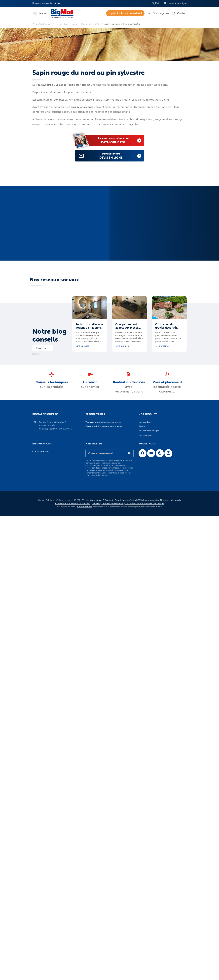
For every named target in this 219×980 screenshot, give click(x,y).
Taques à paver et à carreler (155, 759)
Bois (75, 24)
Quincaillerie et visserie (153, 815)
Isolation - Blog (149, 858)
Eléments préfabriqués (152, 755)
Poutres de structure (151, 474)
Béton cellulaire (149, 491)
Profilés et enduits (150, 643)
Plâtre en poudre (149, 638)
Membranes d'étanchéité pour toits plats (161, 604)
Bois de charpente (90, 24)
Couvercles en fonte (151, 664)
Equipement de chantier (153, 837)
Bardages (146, 578)
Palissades (146, 737)
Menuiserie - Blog (150, 880)
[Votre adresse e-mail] (110, 933)
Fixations (146, 819)
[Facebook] (143, 933)
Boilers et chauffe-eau (152, 802)
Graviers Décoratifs (151, 729)
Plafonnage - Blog (150, 871)
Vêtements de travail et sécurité (157, 841)
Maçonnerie (146, 431)
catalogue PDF (117, 140)
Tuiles (144, 612)
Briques (145, 444)
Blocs (144, 440)
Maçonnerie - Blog (150, 854)
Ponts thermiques (150, 530)
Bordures (146, 742)
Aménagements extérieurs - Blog (158, 884)
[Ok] (130, 933)
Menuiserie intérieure (152, 694)
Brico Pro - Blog (149, 897)
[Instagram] (168, 933)
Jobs (142, 910)
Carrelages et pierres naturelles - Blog (160, 888)
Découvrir (43, 353)
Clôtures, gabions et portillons (156, 750)
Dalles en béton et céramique (156, 720)
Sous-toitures (148, 608)
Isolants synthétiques (152, 500)
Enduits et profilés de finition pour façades (162, 457)
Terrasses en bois (150, 703)
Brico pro (144, 806)
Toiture (143, 569)
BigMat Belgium (42, 24)
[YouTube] (151, 933)
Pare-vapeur (147, 526)
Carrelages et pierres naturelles (155, 776)
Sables (144, 763)
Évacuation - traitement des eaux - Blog (161, 876)
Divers (144, 772)
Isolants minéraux (150, 496)
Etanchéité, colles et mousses (156, 832)
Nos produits (62, 24)
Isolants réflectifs (150, 513)
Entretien (146, 768)
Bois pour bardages (151, 543)
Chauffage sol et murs (152, 798)
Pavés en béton (149, 712)
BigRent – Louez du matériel (125, 13)
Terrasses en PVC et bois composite (159, 707)
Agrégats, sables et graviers (155, 483)
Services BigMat (148, 901)
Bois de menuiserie (150, 556)
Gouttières (146, 599)
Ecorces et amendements (154, 733)
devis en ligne (115, 156)
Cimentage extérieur (151, 448)
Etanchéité (146, 461)
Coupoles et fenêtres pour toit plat (158, 586)
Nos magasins (146, 914)
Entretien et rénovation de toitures (158, 621)
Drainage (146, 668)
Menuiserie (145, 686)
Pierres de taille (149, 479)
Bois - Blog (146, 863)
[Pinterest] (160, 933)
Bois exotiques (148, 565)
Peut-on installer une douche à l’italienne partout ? (89, 331)
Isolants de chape (150, 522)
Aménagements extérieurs (153, 699)
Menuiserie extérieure (152, 690)
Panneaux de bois (150, 539)
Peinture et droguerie (152, 824)
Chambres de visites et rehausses (158, 660)
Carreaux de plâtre (150, 630)
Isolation (144, 487)
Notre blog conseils (50, 340)
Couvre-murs (148, 746)
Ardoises (145, 573)
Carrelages (146, 781)
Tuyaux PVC (147, 681)
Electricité (146, 828)
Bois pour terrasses (151, 561)
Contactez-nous (41, 931)
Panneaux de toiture (151, 595)
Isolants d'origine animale (154, 509)
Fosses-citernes (149, 673)
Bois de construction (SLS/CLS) (156, 552)
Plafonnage (146, 625)
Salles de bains (148, 794)
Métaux (145, 466)
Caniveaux (146, 655)
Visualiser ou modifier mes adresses (103, 427)
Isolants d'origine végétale (154, 504)
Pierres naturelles (150, 725)
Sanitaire (144, 789)
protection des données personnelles (102, 947)
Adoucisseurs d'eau (151, 651)
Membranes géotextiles (153, 677)
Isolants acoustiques (151, 517)
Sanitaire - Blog (149, 893)
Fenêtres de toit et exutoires (155, 591)
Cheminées (147, 582)
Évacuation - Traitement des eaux (157, 647)
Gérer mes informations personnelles (104, 431)
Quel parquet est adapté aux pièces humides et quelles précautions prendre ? (129, 331)
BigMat (142, 845)
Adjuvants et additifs (151, 435)
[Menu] (39, 13)
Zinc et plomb (148, 617)
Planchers (146, 470)
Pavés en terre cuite (151, 716)
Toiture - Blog (148, 867)
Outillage (146, 811)
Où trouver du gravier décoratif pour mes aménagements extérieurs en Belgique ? (166, 331)
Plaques (145, 634)
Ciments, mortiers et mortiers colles (159, 453)
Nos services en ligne (149, 906)
